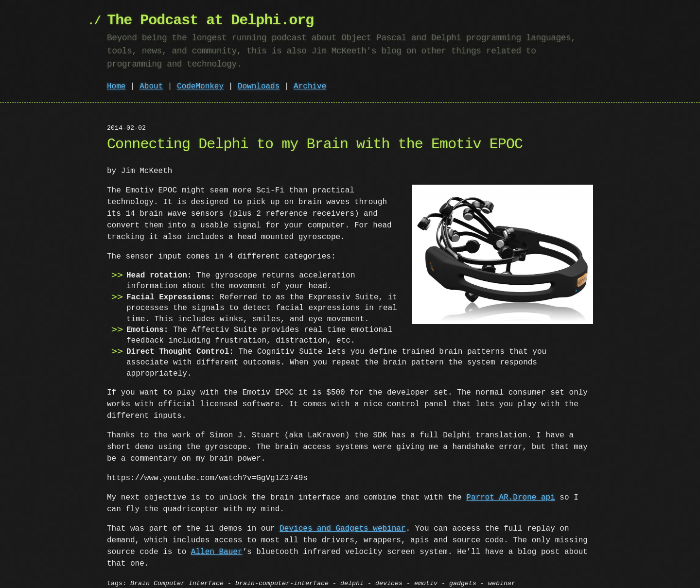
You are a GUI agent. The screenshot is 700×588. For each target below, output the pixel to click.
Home (116, 86)
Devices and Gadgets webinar (342, 518)
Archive (310, 86)
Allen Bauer (217, 541)
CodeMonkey (200, 86)
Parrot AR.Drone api (510, 487)
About (151, 86)
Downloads (259, 86)
